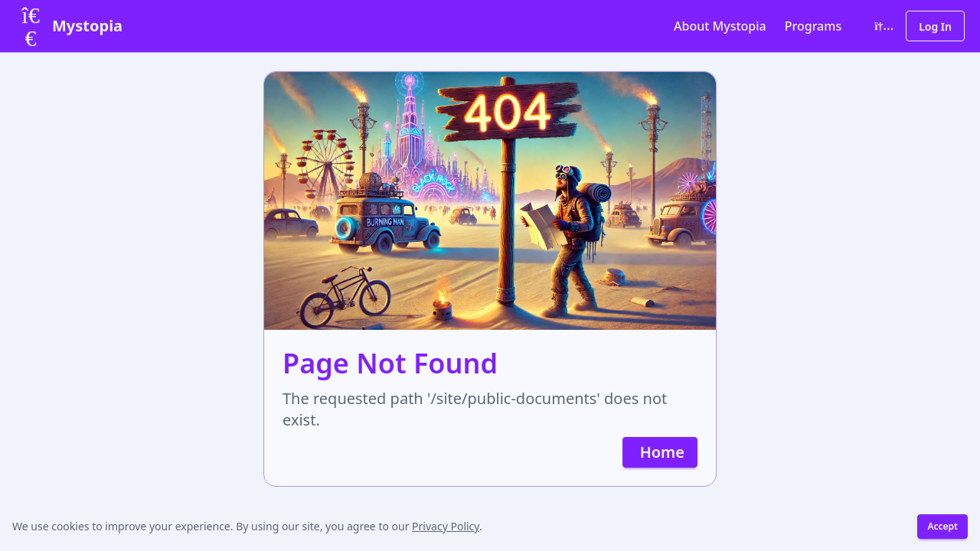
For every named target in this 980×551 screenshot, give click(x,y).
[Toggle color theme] (881, 26)
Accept (942, 526)
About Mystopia (720, 26)
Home (662, 452)
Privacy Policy (446, 526)
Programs (813, 26)
